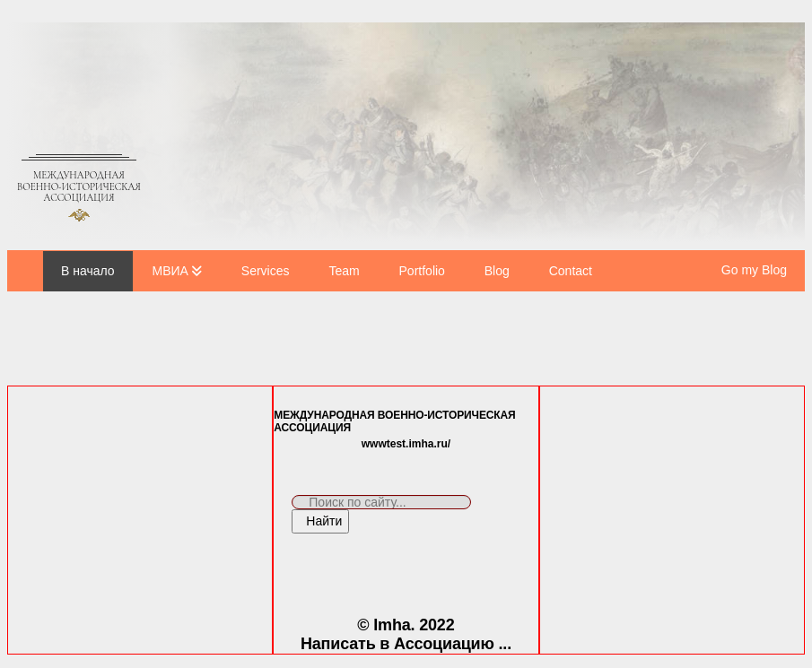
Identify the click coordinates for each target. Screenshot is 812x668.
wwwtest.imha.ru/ (406, 444)
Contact (571, 271)
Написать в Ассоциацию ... (406, 644)
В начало (88, 271)
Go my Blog (754, 270)
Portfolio (422, 271)
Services (266, 271)
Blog (497, 271)
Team (344, 271)
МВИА (170, 271)
